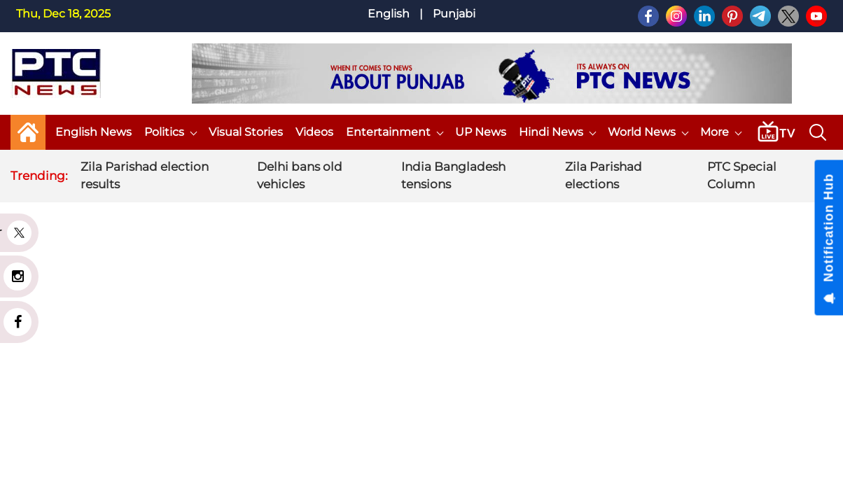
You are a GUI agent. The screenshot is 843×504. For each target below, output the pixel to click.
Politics (170, 132)
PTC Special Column (742, 176)
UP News (481, 132)
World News (648, 132)
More (720, 132)
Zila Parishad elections (604, 176)
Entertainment (394, 132)
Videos (314, 132)
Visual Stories (246, 132)
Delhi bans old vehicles (300, 176)
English (389, 14)
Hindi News (557, 132)
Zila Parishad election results (145, 176)
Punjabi (454, 14)
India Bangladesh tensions (453, 176)
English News (93, 132)
